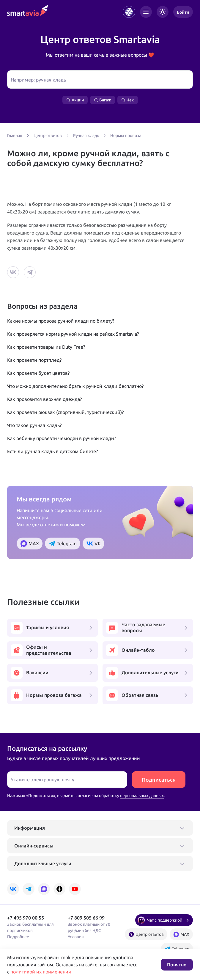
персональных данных (142, 796)
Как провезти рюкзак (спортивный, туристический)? (65, 412)
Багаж (103, 100)
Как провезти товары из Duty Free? (46, 347)
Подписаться (159, 780)
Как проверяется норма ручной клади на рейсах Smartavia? (73, 334)
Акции (75, 100)
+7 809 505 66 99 (86, 918)
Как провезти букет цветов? (38, 373)
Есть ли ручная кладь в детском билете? (52, 451)
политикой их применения (41, 972)
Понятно (177, 965)
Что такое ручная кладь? (34, 425)
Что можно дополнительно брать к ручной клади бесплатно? (75, 386)
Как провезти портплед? (34, 360)
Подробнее (18, 937)
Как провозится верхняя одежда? (44, 399)
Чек (128, 100)
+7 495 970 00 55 (26, 918)
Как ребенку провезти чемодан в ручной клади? (62, 438)
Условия (76, 937)
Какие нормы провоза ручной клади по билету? (61, 321)
